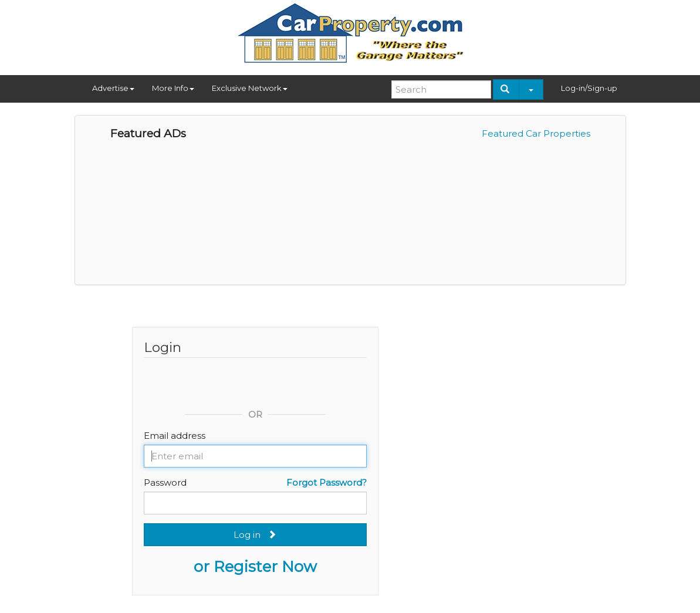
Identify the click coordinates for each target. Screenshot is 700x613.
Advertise (113, 88)
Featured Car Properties (536, 133)
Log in (255, 535)
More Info (173, 88)
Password (165, 482)
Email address (175, 436)
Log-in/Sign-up (589, 88)
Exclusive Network (250, 88)
